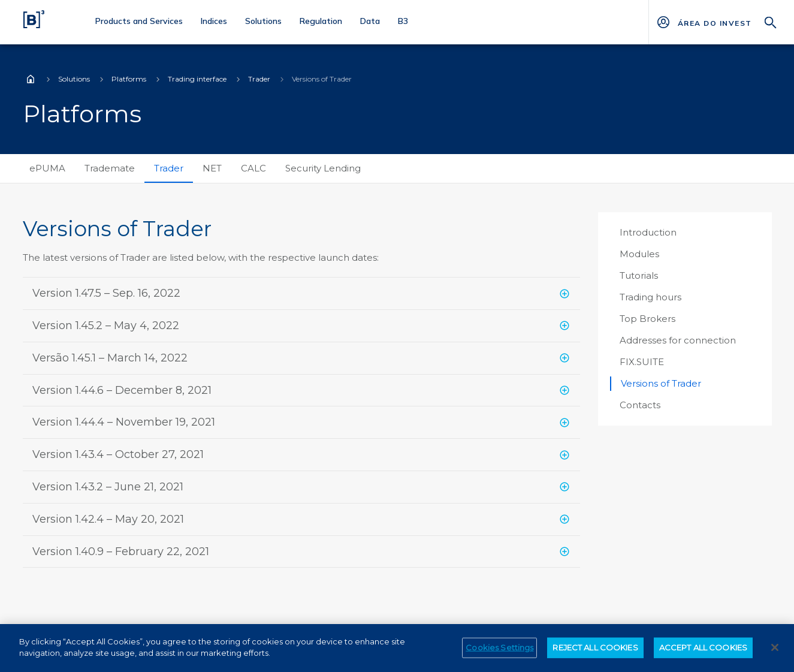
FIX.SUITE (642, 362)
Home (31, 79)
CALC (253, 168)
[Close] (775, 652)
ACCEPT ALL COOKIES (703, 652)
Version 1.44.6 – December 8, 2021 (122, 390)
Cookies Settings (499, 652)
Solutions (74, 79)
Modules (639, 254)
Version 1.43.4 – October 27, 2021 (118, 454)
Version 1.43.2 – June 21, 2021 (108, 487)
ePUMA (47, 168)
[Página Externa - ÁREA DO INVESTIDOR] (715, 22)
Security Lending (323, 168)
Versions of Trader (661, 383)
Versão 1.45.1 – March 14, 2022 (110, 358)
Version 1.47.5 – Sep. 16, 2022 (106, 293)
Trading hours (650, 297)
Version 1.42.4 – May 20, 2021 (108, 519)
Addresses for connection (678, 340)
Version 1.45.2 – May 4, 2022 (106, 326)
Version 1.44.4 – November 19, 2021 (124, 422)
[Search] (771, 21)
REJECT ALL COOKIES (595, 652)
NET (212, 168)
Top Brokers (647, 319)
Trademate (110, 168)
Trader (259, 79)
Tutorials (639, 275)
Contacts (640, 405)
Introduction (648, 232)
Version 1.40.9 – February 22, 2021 (121, 552)
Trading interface (197, 79)
